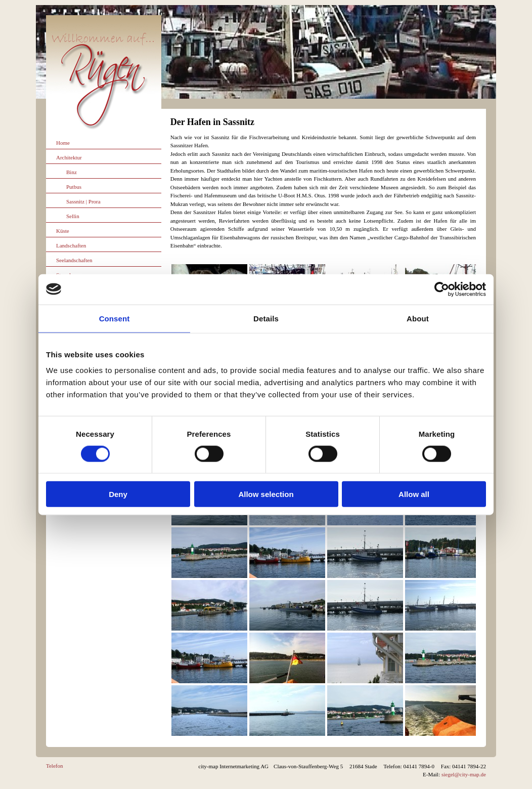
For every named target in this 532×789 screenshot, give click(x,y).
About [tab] (418, 318)
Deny (118, 494)
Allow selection (266, 494)
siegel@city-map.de (464, 774)
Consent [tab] (115, 318)
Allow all (414, 494)
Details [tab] (266, 318)
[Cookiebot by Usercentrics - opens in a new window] (442, 289)
